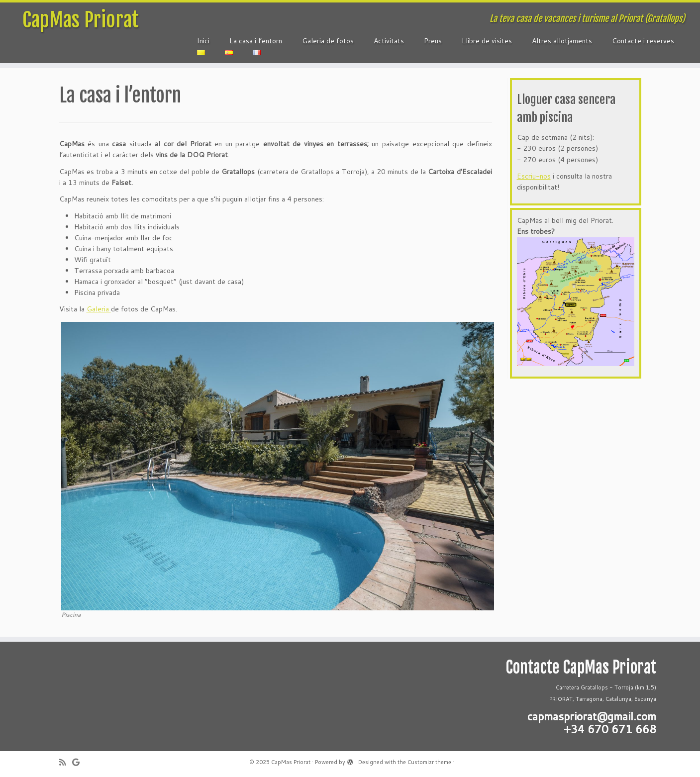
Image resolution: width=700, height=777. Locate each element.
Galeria (99, 309)
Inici (203, 41)
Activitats (389, 41)
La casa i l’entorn (256, 41)
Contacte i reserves (643, 41)
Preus (433, 41)
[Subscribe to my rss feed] (66, 762)
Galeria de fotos (328, 41)
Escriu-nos (534, 176)
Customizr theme (429, 762)
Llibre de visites (487, 41)
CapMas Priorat (81, 20)
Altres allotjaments (562, 41)
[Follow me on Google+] (79, 762)
